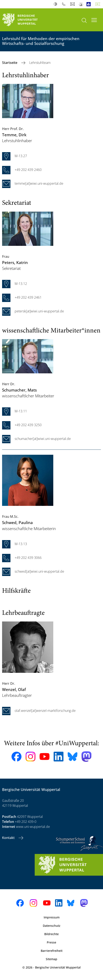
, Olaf (14, 689)
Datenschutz (52, 926)
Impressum (52, 917)
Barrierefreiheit (52, 951)
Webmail (73, 4)
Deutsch (99, 4)
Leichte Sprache (90, 4)
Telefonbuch (65, 4)
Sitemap (51, 959)
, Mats (19, 390)
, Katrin (15, 262)
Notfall (81, 4)
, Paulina (17, 522)
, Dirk (14, 135)
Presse (51, 942)
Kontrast (56, 4)
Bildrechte (51, 934)
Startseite (10, 63)
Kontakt (9, 838)
